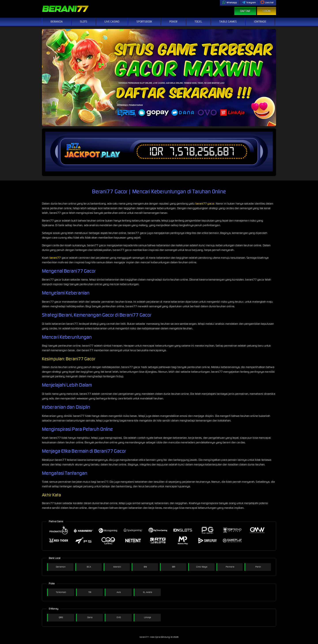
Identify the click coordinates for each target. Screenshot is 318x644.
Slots (84, 22)
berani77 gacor (205, 204)
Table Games (228, 22)
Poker (173, 22)
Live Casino (112, 22)
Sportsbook (144, 22)
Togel (198, 22)
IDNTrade (260, 22)
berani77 (55, 258)
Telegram (249, 3)
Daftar (245, 11)
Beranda (57, 22)
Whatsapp (230, 3)
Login (267, 11)
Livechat (267, 3)
